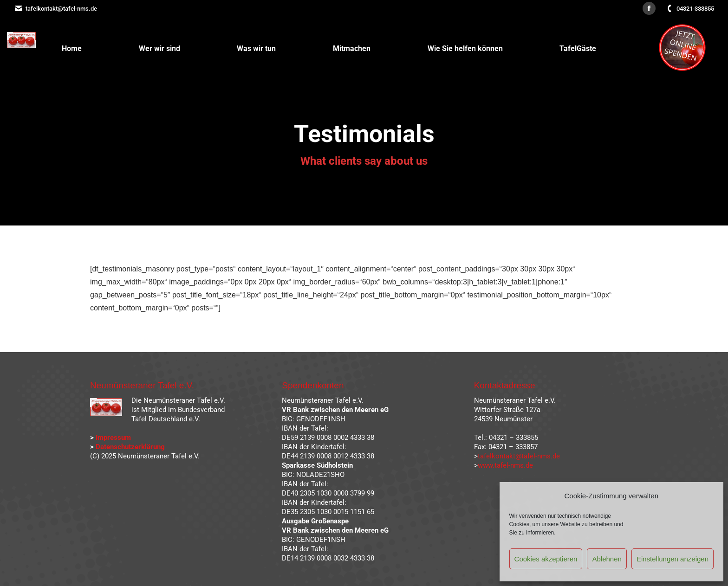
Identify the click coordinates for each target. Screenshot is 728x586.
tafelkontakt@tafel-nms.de (55, 9)
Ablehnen (607, 559)
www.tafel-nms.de (505, 465)
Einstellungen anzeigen (673, 559)
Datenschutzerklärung (130, 447)
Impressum (113, 438)
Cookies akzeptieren (546, 559)
